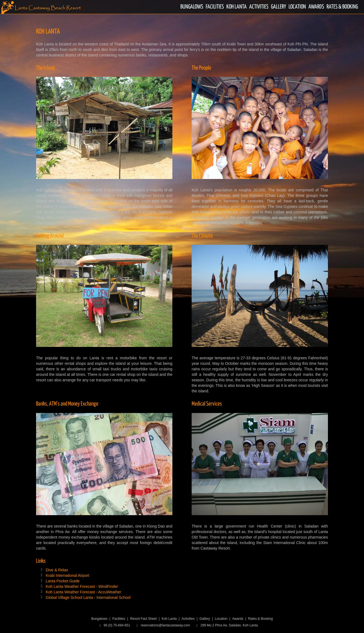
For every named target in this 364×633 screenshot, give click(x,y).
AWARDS (316, 7)
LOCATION (297, 7)
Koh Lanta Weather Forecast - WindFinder (82, 586)
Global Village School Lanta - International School (88, 597)
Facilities (119, 619)
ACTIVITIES (259, 7)
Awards (238, 619)
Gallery (205, 619)
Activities (188, 619)
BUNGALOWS (192, 7)
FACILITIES (215, 7)
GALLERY (279, 7)
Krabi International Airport (67, 575)
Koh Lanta (169, 619)
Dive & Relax (57, 570)
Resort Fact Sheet (143, 619)
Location (221, 619)
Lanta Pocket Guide (63, 581)
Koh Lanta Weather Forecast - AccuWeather (83, 592)
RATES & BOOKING (342, 7)
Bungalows (99, 619)
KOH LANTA (237, 7)
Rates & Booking (260, 619)
